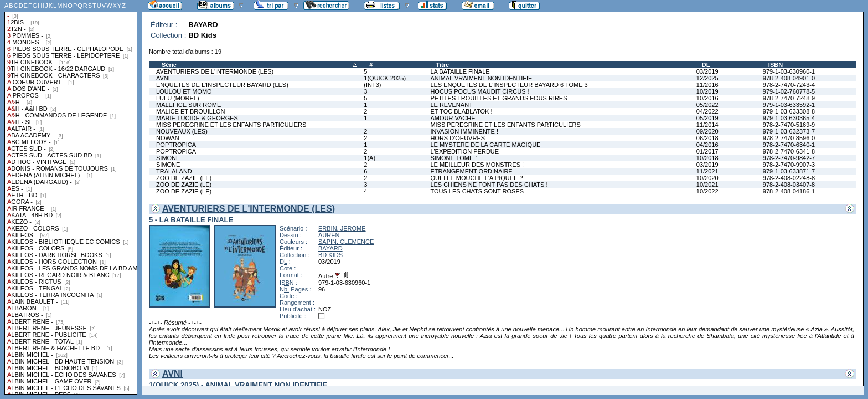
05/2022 (707, 105)
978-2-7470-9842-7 (789, 158)
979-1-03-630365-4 (789, 118)
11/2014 (707, 125)
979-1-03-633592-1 (789, 105)
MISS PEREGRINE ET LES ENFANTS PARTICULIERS (231, 125)
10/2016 (707, 98)
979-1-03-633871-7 (789, 171)
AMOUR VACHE (453, 118)
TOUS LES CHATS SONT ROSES (477, 191)
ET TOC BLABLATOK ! (461, 111)
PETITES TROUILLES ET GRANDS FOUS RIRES (498, 98)
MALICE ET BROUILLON (191, 111)
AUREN (329, 235)
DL (706, 65)
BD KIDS (330, 255)
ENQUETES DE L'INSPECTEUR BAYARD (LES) (222, 85)
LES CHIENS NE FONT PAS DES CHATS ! (489, 185)
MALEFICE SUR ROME (188, 105)
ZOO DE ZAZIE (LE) (184, 178)
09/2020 (707, 131)
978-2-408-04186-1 (789, 191)
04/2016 (707, 145)
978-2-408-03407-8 (789, 185)
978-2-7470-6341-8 (789, 151)
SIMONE (168, 158)
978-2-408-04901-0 (789, 78)
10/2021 (707, 185)
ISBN (776, 65)
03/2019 (707, 71)
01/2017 (707, 151)
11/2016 (707, 85)
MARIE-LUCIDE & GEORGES (197, 118)
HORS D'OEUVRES (458, 138)
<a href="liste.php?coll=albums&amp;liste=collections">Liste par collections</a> (71, 197)
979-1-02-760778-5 (789, 91)
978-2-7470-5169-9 (789, 125)
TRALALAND (174, 171)
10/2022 (707, 191)
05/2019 (707, 118)
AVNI (163, 78)
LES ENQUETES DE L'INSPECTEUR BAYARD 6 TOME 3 (509, 85)
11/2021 (707, 171)
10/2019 (707, 91)
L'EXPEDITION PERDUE (464, 151)
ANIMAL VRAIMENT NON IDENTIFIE (481, 78)
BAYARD (330, 248)
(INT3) (372, 85)
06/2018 (707, 138)
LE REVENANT (451, 105)
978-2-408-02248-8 (789, 178)
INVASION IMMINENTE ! (464, 131)
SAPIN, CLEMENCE (346, 242)
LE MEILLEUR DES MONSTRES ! (477, 165)
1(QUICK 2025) (385, 78)
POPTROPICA (176, 145)
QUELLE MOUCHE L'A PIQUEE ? (476, 178)
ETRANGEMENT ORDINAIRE (471, 171)
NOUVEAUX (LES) (182, 131)
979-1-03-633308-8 (789, 111)
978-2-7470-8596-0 (789, 138)
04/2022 (707, 111)
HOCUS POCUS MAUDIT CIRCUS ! (479, 91)
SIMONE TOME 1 (454, 158)
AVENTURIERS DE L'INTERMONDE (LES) (215, 71)
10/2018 (707, 158)
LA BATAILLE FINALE (460, 71)
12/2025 (707, 78)
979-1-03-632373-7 (789, 131)
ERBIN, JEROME (342, 228)
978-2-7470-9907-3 (789, 165)
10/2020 (707, 178)
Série (169, 65)
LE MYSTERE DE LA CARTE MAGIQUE (485, 145)
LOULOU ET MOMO (184, 91)
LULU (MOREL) (178, 98)
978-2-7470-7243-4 (789, 85)
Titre (442, 65)
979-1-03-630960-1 (789, 71)
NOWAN (168, 138)
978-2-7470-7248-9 (789, 98)
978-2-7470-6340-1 (789, 145)
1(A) (370, 158)
